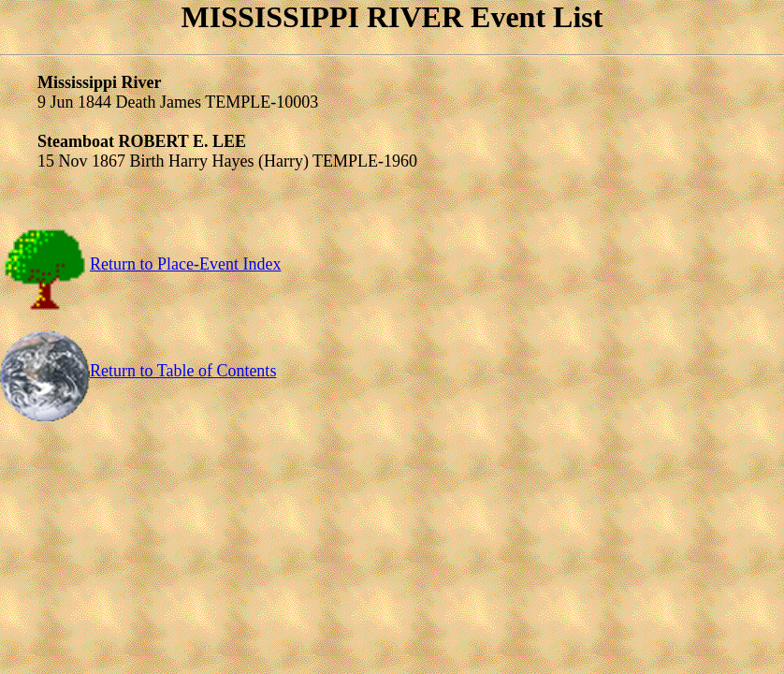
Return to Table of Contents (138, 371)
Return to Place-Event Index (140, 264)
